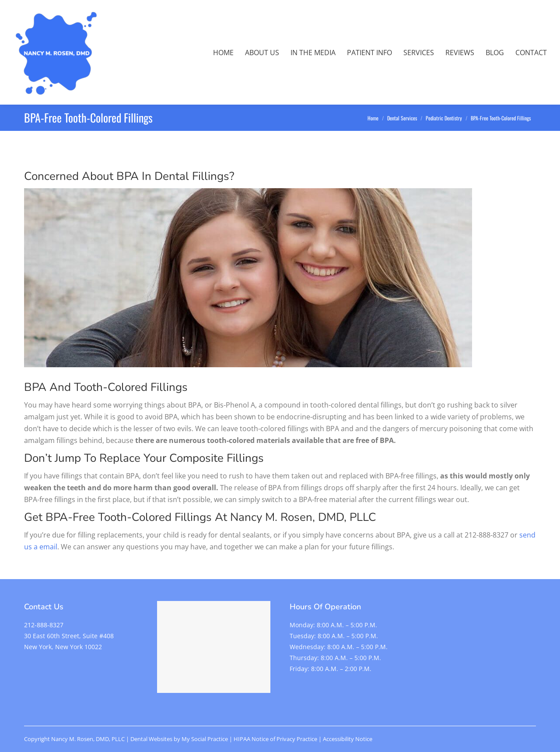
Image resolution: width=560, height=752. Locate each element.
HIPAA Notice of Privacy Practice (275, 739)
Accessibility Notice (348, 739)
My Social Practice (204, 739)
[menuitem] (223, 53)
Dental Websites (151, 739)
